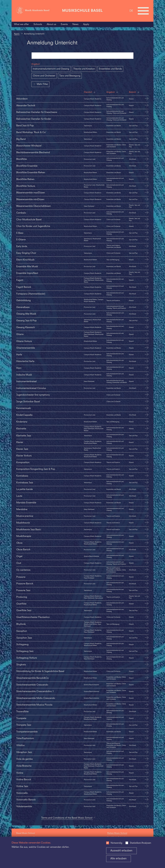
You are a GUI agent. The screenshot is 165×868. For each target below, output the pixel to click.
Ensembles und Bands (110, 69)
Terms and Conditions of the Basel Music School (68, 818)
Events (64, 24)
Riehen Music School (117, 833)
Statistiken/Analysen (140, 843)
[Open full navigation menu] (143, 11)
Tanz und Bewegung (70, 76)
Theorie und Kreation (84, 69)
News (75, 24)
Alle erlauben (118, 859)
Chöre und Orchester (44, 76)
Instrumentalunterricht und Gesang (51, 69)
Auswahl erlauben (121, 851)
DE (131, 11)
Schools (38, 24)
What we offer (21, 24)
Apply (86, 24)
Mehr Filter (40, 84)
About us (51, 24)
